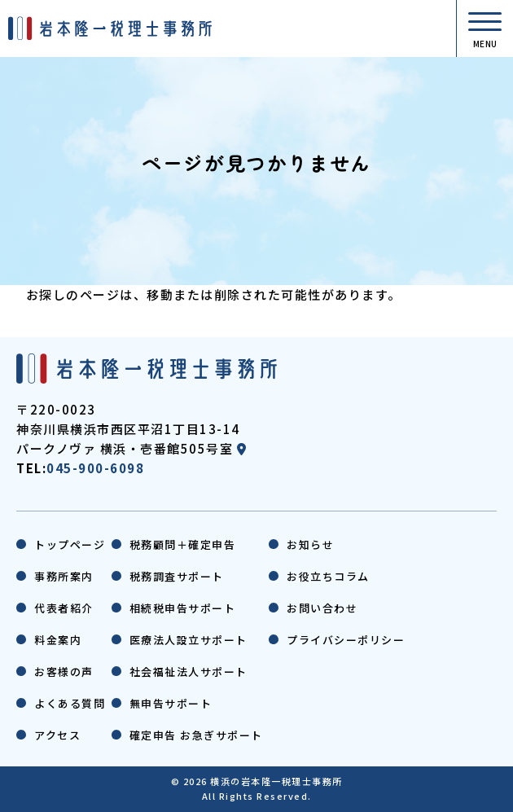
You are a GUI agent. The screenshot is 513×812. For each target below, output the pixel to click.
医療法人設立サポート (189, 640)
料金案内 (58, 640)
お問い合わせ (322, 608)
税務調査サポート (177, 576)
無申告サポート (171, 703)
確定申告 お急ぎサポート (196, 735)
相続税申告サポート (183, 608)
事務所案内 (64, 576)
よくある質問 (70, 703)
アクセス (57, 735)
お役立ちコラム (328, 576)
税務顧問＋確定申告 (183, 544)
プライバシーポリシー (346, 640)
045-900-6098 (95, 468)
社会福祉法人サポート (189, 672)
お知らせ (310, 544)
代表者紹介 (64, 608)
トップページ (70, 544)
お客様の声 (64, 672)
